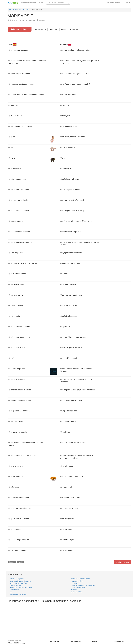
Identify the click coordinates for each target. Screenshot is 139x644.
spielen (63, 29)
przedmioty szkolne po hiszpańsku (21, 588)
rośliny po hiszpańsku (17, 579)
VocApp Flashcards (14, 641)
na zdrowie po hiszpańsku (19, 583)
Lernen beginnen (19, 29)
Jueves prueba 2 (15, 585)
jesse (12, 592)
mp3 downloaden (41, 29)
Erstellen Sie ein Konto (114, 3)
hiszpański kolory (77, 581)
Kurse (41, 3)
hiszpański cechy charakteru (81, 579)
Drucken (53, 29)
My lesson (75, 583)
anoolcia (42, 20)
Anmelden (128, 3)
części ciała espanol (78, 588)
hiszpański (12, 562)
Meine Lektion (14, 590)
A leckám (74, 590)
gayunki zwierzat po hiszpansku (20, 581)
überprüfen (74, 29)
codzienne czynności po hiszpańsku (83, 585)
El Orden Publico (77, 592)
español (20, 562)
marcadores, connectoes (18, 594)
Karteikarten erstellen (29, 3)
